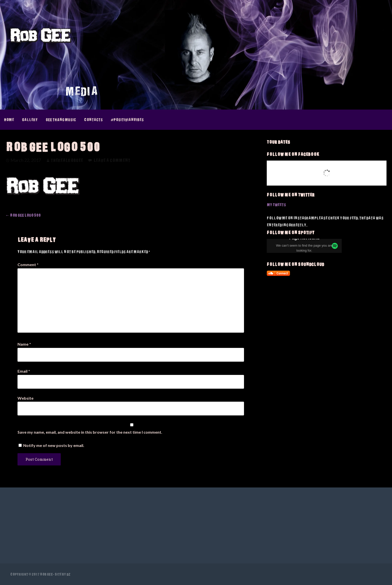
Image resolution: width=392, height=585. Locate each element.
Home (9, 120)
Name (24, 344)
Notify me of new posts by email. (54, 445)
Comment (28, 264)
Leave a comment (112, 160)
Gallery (30, 120)
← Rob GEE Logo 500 (23, 215)
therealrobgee (67, 160)
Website (25, 398)
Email (24, 371)
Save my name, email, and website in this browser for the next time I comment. (90, 432)
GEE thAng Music (61, 120)
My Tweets (276, 205)
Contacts (93, 120)
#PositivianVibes (127, 120)
